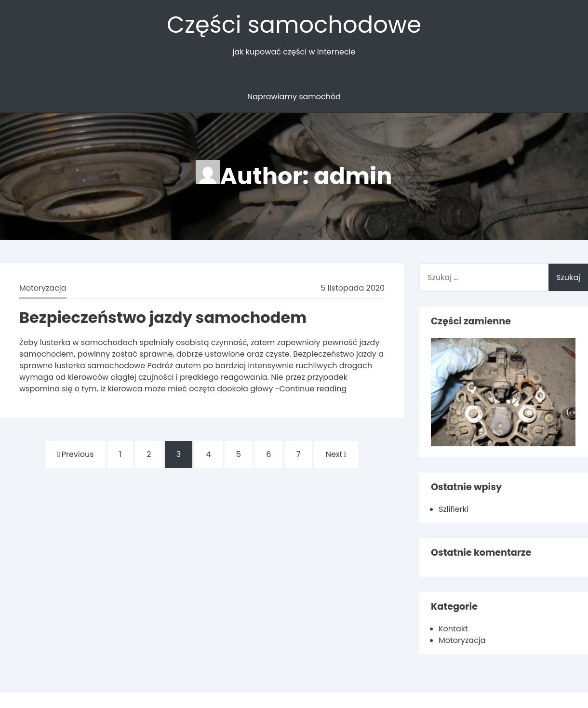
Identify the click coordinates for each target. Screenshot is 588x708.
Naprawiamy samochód (294, 97)
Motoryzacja (43, 288)
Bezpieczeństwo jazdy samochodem (163, 317)
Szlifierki (454, 509)
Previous (76, 454)
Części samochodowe (294, 25)
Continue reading (313, 389)
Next (336, 454)
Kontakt (453, 629)
